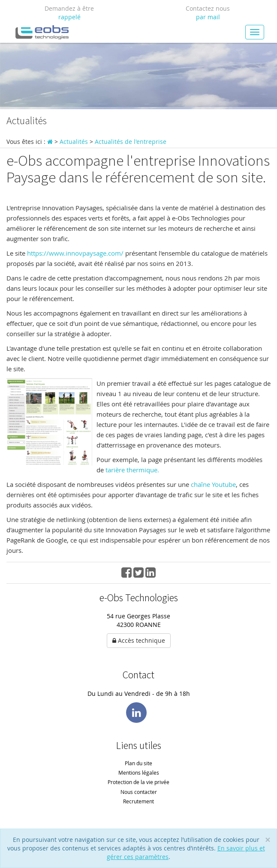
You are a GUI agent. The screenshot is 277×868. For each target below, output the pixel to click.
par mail (208, 17)
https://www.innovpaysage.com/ (76, 253)
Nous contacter (139, 792)
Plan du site (138, 763)
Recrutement (138, 801)
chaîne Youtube (213, 484)
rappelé (69, 17)
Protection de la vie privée (138, 782)
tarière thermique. (132, 470)
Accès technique (139, 640)
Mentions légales (139, 773)
